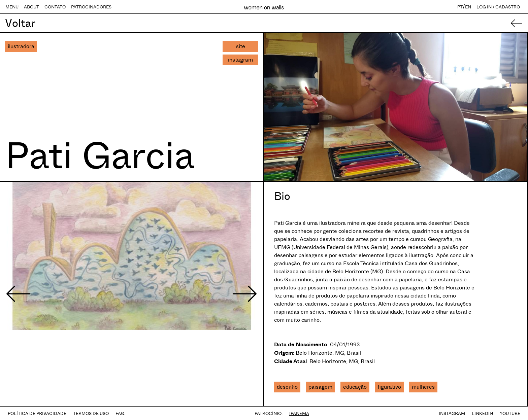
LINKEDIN (482, 413)
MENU (12, 7)
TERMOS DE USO (91, 413)
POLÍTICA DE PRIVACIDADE (37, 413)
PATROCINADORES (91, 7)
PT (460, 7)
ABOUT (31, 7)
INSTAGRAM (452, 413)
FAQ (120, 413)
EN (468, 7)
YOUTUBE (510, 413)
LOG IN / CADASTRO (498, 7)
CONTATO (55, 7)
